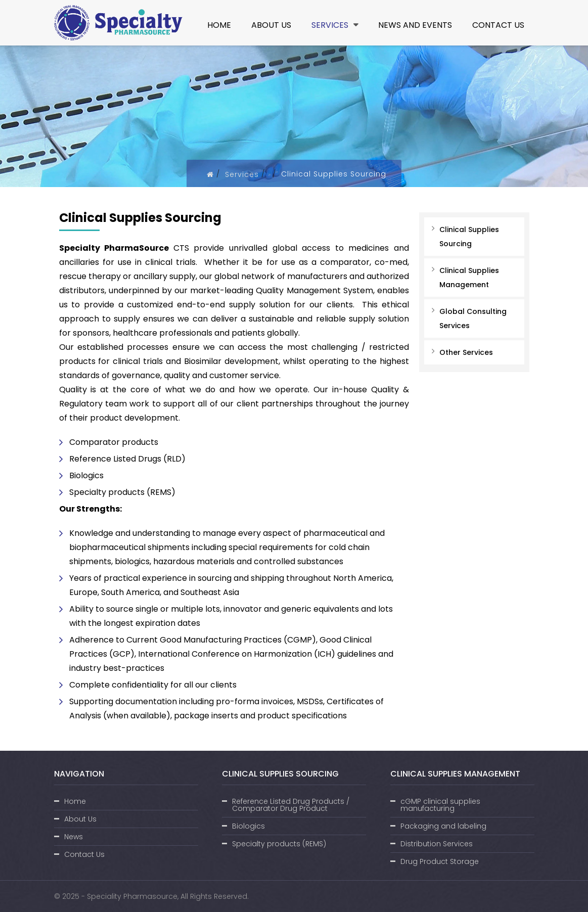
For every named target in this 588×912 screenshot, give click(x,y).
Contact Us (498, 25)
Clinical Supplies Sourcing (469, 237)
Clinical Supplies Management (469, 278)
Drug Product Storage (440, 861)
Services (335, 25)
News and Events (415, 25)
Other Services (466, 352)
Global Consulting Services (473, 318)
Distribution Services (437, 844)
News (74, 837)
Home (219, 25)
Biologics (248, 826)
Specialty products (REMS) (279, 844)
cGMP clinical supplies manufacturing (440, 805)
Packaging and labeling (443, 826)
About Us (271, 25)
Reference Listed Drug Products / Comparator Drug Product (291, 805)
